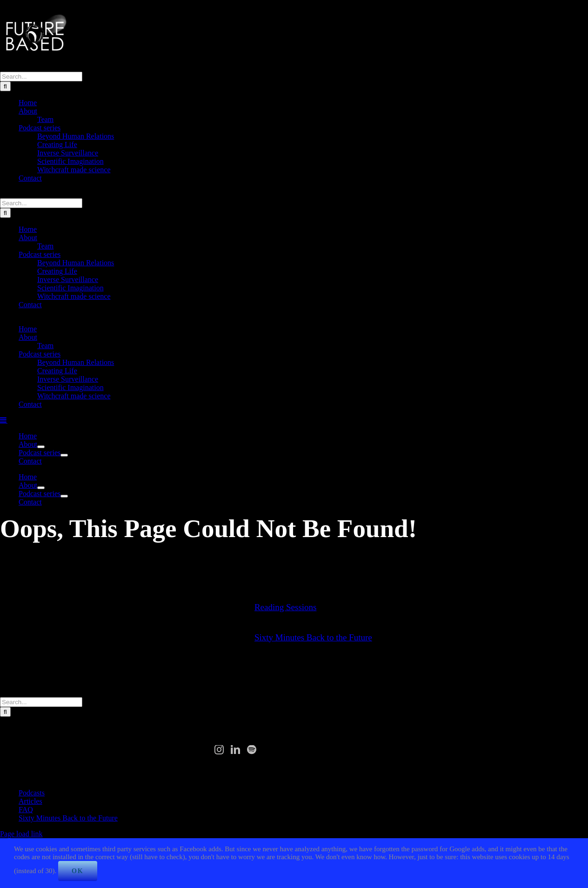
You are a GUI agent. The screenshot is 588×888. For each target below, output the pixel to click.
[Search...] (41, 77)
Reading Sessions (286, 607)
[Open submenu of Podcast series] (64, 455)
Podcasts (32, 793)
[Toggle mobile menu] (4, 420)
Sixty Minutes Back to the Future (313, 637)
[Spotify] (252, 750)
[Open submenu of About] (41, 447)
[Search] (5, 86)
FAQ (26, 810)
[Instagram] (219, 750)
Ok (78, 871)
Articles (30, 801)
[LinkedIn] (235, 750)
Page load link (21, 834)
